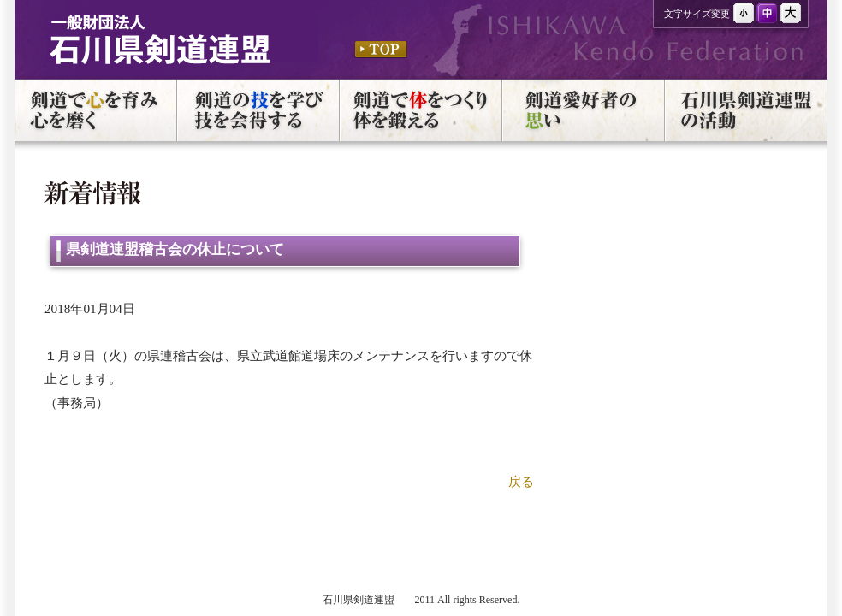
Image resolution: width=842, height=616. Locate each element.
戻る (521, 481)
